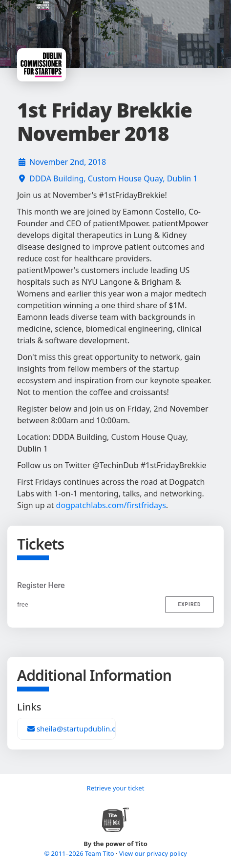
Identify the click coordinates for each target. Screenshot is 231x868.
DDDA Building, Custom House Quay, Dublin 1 (114, 178)
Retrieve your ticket (116, 788)
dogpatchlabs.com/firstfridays (111, 505)
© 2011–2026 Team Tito (80, 853)
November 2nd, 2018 (68, 162)
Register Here (41, 585)
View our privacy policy (153, 853)
